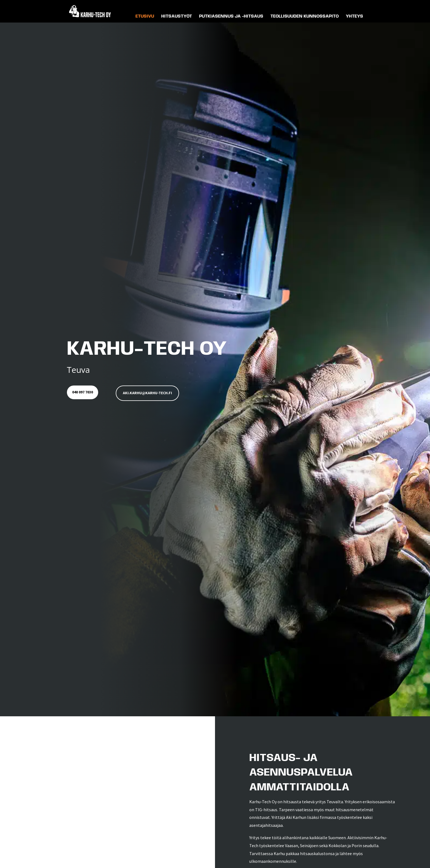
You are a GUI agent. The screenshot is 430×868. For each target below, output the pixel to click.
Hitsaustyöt (177, 19)
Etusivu (145, 19)
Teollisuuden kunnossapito (305, 19)
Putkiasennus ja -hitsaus (231, 19)
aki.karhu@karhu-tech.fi (150, 393)
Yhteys (354, 19)
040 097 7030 (84, 393)
